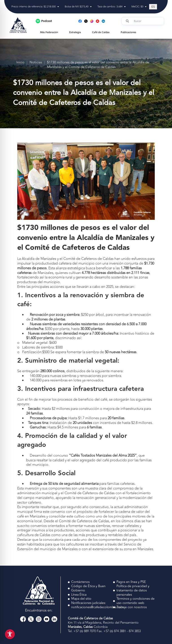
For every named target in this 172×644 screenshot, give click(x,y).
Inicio (20, 63)
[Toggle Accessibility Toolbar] (10, 634)
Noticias (36, 63)
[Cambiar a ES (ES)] (153, 7)
